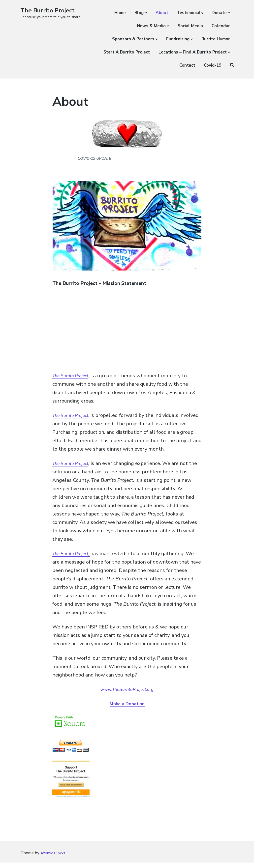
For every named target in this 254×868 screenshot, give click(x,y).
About (162, 13)
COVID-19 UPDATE (94, 158)
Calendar (221, 26)
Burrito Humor (216, 39)
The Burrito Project (50, 10)
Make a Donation (127, 705)
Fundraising (178, 39)
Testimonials (190, 13)
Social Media (190, 26)
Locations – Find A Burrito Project (193, 52)
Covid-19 (213, 65)
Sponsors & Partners (133, 39)
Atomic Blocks (54, 858)
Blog (139, 13)
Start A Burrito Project (127, 52)
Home (120, 13)
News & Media (151, 26)
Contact (187, 65)
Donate (219, 13)
